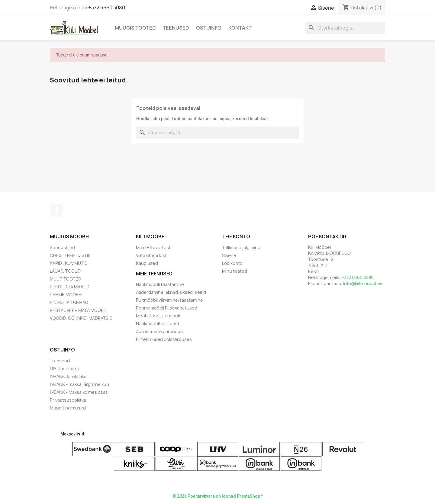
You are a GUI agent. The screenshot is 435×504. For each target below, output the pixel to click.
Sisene (229, 255)
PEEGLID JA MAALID (70, 287)
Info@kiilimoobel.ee (363, 283)
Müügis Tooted (135, 28)
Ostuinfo (209, 28)
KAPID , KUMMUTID (69, 263)
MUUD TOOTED (66, 279)
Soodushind (62, 247)
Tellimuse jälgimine (241, 247)
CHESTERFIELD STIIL (70, 255)
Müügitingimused (68, 408)
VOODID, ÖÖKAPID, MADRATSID (81, 318)
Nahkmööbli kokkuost (158, 324)
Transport (60, 361)
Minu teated (235, 271)
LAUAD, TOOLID (65, 271)
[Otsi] (345, 28)
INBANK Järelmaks (68, 376)
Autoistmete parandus (159, 331)
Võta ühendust (151, 255)
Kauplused (147, 263)
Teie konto (236, 236)
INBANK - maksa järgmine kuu (79, 384)
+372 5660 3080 (107, 8)
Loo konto (232, 263)
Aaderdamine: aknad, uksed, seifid (171, 292)
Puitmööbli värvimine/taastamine (169, 300)
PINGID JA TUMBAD (69, 302)
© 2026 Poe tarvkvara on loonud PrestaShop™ (218, 496)
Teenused (176, 28)
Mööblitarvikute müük (158, 316)
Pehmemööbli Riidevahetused (167, 308)
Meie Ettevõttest (153, 247)
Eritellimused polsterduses (164, 339)
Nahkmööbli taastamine (160, 284)
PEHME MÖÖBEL (67, 295)
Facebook (56, 210)
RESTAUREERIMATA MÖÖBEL (79, 310)
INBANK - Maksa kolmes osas (79, 392)
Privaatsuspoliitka (68, 400)
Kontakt (240, 28)
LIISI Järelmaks (64, 369)
